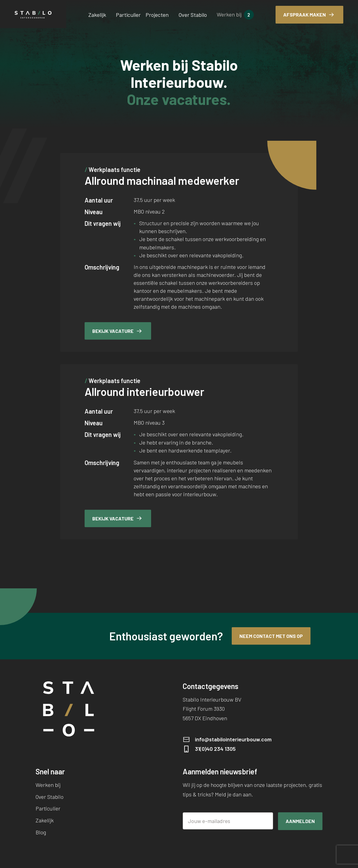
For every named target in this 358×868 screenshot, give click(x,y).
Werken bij (229, 14)
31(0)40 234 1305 (215, 749)
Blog (41, 832)
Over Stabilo (193, 15)
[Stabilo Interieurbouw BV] (33, 15)
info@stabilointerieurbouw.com (233, 739)
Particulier (128, 15)
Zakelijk (97, 15)
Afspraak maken (305, 15)
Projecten (157, 15)
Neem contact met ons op (271, 636)
